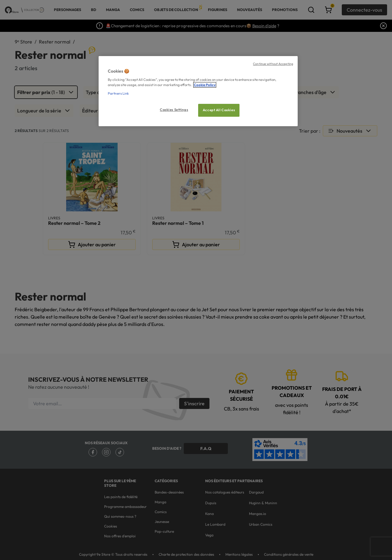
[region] (198, 91)
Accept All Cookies (219, 110)
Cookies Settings (174, 110)
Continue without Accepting (273, 64)
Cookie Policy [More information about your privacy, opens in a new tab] (205, 85)
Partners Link (118, 93)
